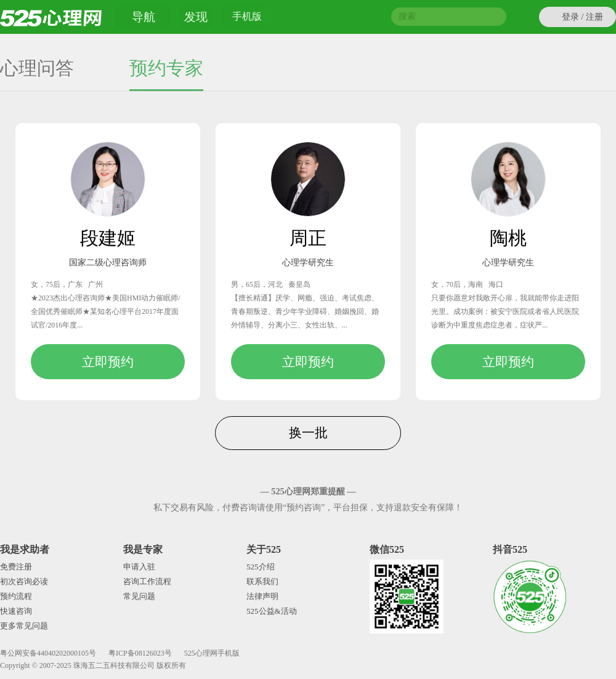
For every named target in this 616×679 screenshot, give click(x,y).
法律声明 (262, 596)
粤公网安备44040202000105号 (48, 653)
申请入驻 (139, 567)
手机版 (247, 18)
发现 (196, 17)
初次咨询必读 (24, 581)
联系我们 (262, 581)
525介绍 (261, 567)
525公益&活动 (272, 611)
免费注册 (16, 567)
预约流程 (16, 596)
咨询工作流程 (147, 581)
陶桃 (508, 238)
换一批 (308, 432)
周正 (308, 238)
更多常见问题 (24, 626)
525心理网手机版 (212, 653)
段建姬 (108, 238)
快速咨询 (16, 611)
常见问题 (139, 596)
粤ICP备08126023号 (140, 653)
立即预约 (108, 362)
